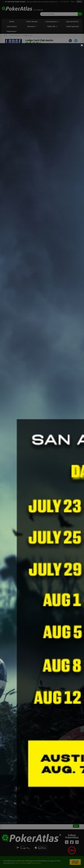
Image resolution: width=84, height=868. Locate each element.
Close (82, 45)
